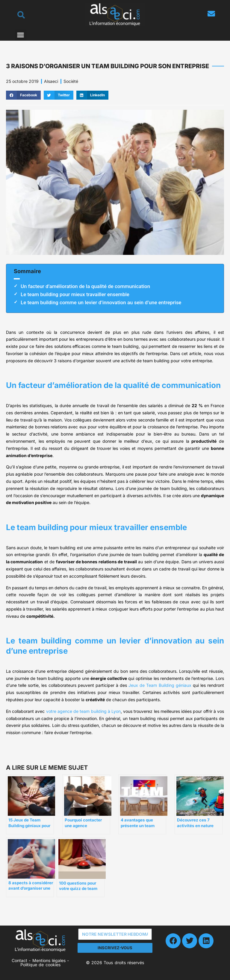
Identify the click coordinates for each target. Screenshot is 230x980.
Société (71, 81)
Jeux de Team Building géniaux (160, 685)
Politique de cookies (40, 965)
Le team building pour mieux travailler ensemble (75, 294)
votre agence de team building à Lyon (83, 711)
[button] (21, 35)
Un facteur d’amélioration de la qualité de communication (85, 286)
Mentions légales (49, 960)
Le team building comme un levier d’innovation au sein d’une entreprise (101, 302)
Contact (19, 960)
